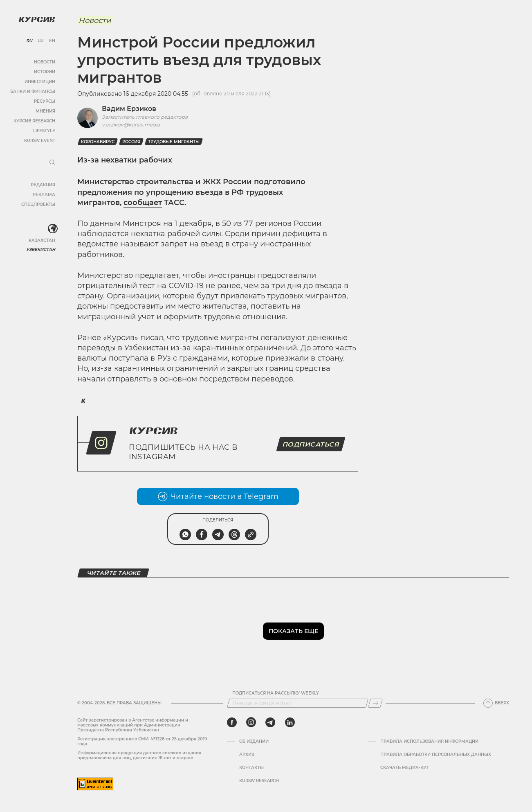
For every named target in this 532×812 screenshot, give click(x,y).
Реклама (44, 195)
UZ (41, 41)
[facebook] (232, 722)
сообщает (143, 203)
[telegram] (270, 722)
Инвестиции (40, 82)
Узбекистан (41, 249)
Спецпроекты (38, 204)
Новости (45, 62)
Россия (131, 142)
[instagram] (251, 722)
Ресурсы (45, 101)
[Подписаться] (375, 703)
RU (29, 41)
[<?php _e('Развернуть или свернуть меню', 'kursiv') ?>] (53, 229)
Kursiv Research (259, 781)
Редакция (43, 185)
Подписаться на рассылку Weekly (276, 693)
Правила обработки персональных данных (436, 755)
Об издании (254, 742)
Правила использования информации (429, 742)
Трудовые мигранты (174, 142)
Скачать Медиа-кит (405, 768)
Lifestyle (44, 131)
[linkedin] (290, 722)
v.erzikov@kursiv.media (131, 125)
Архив (247, 755)
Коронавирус (98, 142)
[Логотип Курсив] (37, 19)
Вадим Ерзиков (129, 109)
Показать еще (293, 631)
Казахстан (42, 240)
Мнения (45, 111)
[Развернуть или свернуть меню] (52, 163)
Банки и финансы (33, 91)
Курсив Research (34, 121)
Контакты (251, 768)
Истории (45, 72)
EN (52, 41)
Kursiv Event (40, 141)
